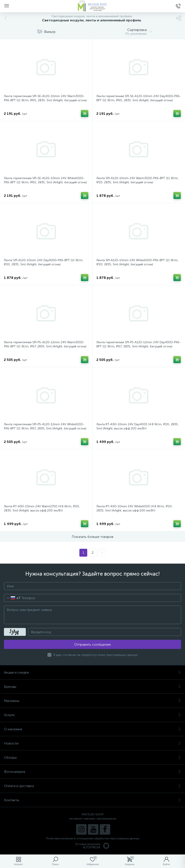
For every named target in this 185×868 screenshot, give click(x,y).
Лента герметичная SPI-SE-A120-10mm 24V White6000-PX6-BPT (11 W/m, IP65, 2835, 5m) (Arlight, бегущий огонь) (45, 180)
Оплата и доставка (92, 786)
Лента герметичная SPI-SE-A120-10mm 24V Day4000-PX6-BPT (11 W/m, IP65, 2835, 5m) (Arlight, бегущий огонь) (139, 98)
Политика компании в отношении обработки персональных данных (93, 838)
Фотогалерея (92, 772)
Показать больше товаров (93, 537)
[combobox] (12, 598)
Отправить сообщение (92, 644)
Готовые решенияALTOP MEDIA (92, 846)
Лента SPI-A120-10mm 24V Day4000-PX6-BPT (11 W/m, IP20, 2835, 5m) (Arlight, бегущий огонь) (44, 262)
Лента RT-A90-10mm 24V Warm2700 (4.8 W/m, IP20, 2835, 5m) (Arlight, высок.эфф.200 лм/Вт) (42, 508)
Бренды (92, 687)
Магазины (92, 701)
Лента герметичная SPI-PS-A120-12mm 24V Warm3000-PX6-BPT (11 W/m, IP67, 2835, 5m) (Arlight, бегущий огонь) (45, 344)
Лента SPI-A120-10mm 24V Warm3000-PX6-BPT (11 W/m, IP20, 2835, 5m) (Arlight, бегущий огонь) (138, 180)
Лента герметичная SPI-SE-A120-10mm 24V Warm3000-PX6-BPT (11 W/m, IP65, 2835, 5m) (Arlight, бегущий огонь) (45, 98)
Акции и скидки (92, 672)
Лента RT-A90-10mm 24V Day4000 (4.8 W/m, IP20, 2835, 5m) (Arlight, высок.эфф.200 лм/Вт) (138, 426)
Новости (92, 743)
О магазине (92, 729)
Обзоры (92, 757)
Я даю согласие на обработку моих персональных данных (95, 655)
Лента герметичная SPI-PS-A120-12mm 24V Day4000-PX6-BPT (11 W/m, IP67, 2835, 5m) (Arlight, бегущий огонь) (139, 344)
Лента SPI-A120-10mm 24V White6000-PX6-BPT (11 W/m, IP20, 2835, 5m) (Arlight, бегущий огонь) (137, 262)
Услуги (92, 715)
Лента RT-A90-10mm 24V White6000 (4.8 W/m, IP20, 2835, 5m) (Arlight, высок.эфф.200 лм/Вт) (134, 508)
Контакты (92, 800)
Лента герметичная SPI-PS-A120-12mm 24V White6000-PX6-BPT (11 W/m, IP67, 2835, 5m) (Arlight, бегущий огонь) (45, 426)
